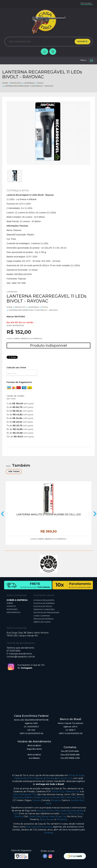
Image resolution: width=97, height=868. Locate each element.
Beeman (71, 797)
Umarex (37, 800)
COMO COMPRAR (42, 616)
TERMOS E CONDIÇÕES (44, 609)
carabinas (65, 811)
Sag (15, 797)
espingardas (77, 811)
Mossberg (62, 819)
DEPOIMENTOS (13, 612)
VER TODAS (14, 471)
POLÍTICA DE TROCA (43, 606)
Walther (28, 797)
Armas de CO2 (65, 778)
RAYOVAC (20, 317)
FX (83, 797)
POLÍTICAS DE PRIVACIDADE (46, 612)
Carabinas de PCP (23, 778)
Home (5, 83)
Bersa (45, 816)
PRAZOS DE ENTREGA (44, 619)
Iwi (65, 816)
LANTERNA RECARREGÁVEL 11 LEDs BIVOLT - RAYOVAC (28, 86)
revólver (50, 811)
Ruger (59, 816)
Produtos (15, 83)
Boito (43, 819)
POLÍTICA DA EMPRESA (44, 603)
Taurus (64, 814)
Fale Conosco (86, 3)
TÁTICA (39, 83)
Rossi (21, 797)
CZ (75, 814)
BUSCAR (83, 42)
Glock (32, 816)
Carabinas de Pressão (44, 778)
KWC (63, 797)
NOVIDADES (12, 609)
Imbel (52, 816)
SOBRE (10, 603)
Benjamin (56, 800)
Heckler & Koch (41, 797)
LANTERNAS (28, 83)
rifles (57, 811)
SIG (78, 797)
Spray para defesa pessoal (39, 827)
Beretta (19, 816)
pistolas (41, 811)
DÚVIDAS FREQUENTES (44, 600)
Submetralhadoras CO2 (25, 794)
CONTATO (11, 606)
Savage (50, 819)
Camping (48, 833)
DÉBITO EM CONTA (42, 622)
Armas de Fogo (77, 775)
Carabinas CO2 (72, 791)
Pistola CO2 (58, 791)
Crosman (55, 797)
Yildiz (38, 816)
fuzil (16, 814)
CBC (70, 814)
